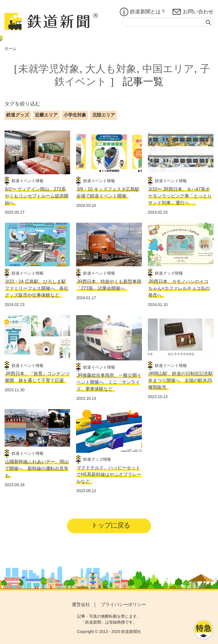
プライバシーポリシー (123, 604)
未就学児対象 (49, 69)
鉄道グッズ (18, 115)
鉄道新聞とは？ (143, 12)
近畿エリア (46, 115)
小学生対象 (75, 115)
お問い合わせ (193, 12)
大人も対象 (111, 69)
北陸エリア (104, 115)
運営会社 (81, 604)
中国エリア (168, 69)
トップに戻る (111, 525)
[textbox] (168, 22)
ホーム (11, 48)
